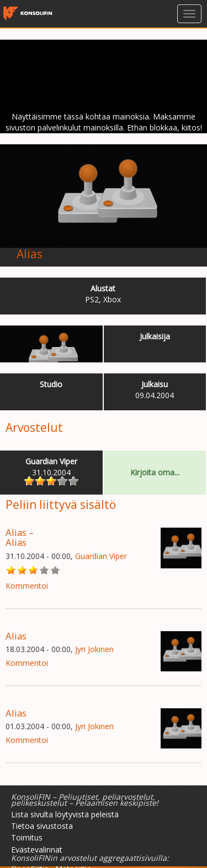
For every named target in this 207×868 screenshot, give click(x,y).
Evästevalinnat (37, 850)
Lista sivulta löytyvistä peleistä (65, 814)
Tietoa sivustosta (42, 826)
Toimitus (27, 837)
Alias (30, 254)
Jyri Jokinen (94, 649)
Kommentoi (27, 586)
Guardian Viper (101, 556)
